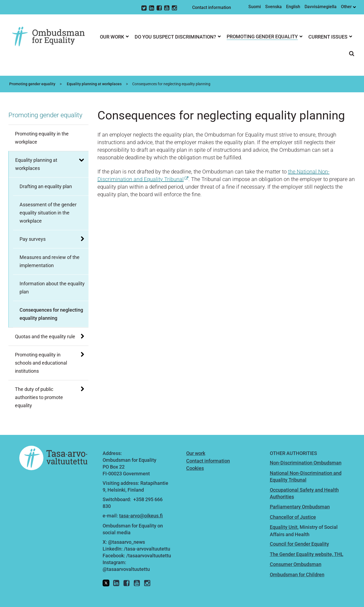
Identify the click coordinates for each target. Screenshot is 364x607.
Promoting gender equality (32, 84)
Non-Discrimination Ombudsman (306, 463)
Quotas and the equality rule (45, 336)
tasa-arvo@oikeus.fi (141, 516)
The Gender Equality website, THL (307, 554)
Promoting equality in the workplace (42, 138)
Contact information (212, 7)
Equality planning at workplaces (94, 84)
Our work (196, 453)
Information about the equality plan (52, 288)
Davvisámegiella (321, 7)
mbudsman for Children (299, 575)
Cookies (195, 468)
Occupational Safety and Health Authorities (304, 493)
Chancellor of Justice (293, 517)
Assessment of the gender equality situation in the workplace (48, 213)
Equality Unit (284, 527)
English (293, 7)
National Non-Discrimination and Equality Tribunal (306, 476)
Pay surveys (33, 239)
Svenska (273, 7)
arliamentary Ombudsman (301, 507)
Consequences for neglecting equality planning (51, 314)
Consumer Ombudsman (296, 564)
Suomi (255, 7)
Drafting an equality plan (46, 186)
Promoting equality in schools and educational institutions (41, 363)
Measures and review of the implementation (50, 261)
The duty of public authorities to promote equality (39, 397)
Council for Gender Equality (299, 544)
